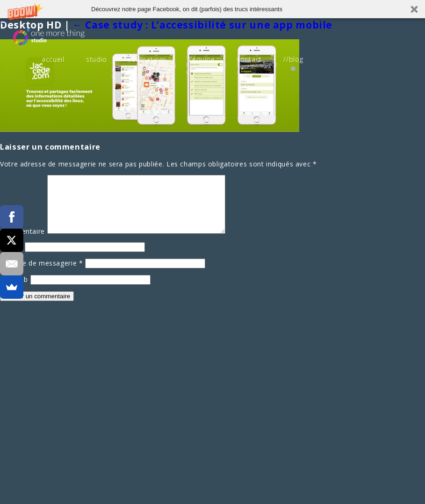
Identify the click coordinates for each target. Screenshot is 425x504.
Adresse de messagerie (42, 274)
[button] (212, 9)
